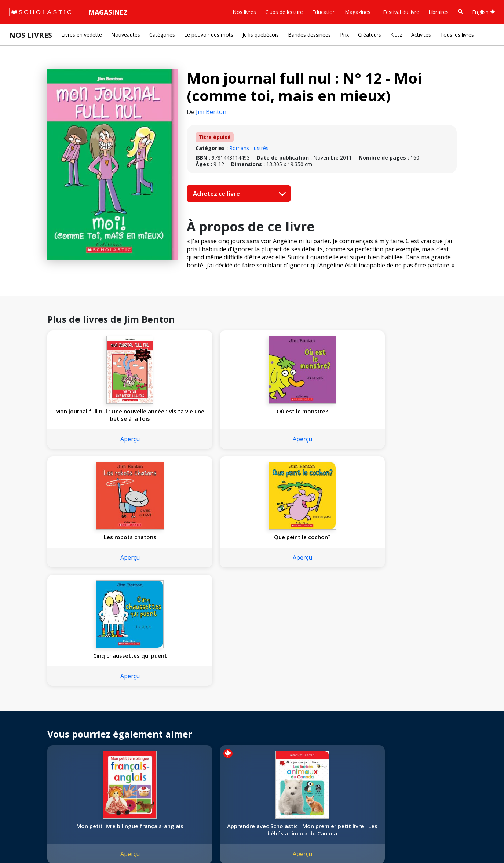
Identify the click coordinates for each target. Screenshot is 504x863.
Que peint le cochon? (334, 411)
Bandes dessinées (309, 35)
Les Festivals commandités (45, 760)
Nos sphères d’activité (39, 725)
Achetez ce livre (238, 194)
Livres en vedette (82, 35)
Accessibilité (28, 743)
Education (324, 12)
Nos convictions (32, 716)
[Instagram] (157, 709)
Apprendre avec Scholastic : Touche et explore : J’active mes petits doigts (251, 604)
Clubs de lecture (284, 12)
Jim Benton (211, 112)
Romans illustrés (249, 148)
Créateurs (370, 35)
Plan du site (27, 841)
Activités (421, 35)
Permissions (112, 716)
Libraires (439, 12)
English (484, 12)
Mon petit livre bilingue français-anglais (85, 604)
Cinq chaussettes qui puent (417, 415)
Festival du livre (401, 12)
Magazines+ (359, 12)
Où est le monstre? (168, 411)
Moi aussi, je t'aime (334, 596)
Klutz (396, 35)
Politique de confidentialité (77, 841)
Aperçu (85, 446)
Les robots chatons (251, 411)
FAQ (103, 725)
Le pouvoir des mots (209, 35)
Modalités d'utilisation (140, 841)
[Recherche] (460, 12)
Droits (105, 708)
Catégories (162, 35)
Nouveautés (126, 35)
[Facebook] (171, 709)
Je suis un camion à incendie (417, 600)
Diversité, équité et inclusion (47, 734)
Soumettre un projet (37, 787)
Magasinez (108, 12)
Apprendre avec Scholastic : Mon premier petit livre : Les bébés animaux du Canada (168, 604)
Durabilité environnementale (47, 769)
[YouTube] (185, 709)
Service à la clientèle (177, 719)
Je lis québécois (261, 35)
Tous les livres (457, 35)
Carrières (24, 778)
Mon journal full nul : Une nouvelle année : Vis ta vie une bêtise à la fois (85, 418)
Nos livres (244, 12)
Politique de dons (34, 752)
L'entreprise (27, 708)
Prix (344, 35)
